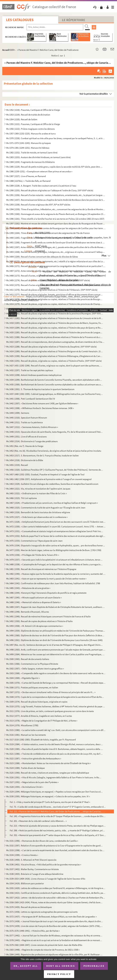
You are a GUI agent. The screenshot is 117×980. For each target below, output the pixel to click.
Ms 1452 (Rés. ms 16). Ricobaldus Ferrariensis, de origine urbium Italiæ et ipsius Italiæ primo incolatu (54, 451)
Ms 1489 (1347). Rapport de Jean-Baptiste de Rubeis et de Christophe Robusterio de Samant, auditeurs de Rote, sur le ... (56, 607)
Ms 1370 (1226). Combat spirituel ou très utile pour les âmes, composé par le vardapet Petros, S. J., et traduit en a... (56, 138)
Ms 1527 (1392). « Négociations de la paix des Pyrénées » (32, 782)
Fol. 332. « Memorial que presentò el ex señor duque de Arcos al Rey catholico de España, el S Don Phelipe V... (58, 835)
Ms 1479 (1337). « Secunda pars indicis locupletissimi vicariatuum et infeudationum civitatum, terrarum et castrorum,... (55, 560)
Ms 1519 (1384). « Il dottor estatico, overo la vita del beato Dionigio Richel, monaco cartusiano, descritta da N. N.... (55, 744)
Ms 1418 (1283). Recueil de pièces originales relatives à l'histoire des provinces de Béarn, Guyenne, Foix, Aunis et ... (55, 323)
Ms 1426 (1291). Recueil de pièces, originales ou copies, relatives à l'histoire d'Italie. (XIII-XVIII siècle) (54, 361)
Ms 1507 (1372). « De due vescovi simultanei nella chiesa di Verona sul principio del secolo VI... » (51, 692)
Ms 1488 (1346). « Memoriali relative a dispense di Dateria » (34, 602)
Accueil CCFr (8, 50)
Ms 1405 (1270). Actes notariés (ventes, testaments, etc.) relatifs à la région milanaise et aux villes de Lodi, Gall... (56, 261)
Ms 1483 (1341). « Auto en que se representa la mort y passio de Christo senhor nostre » (46, 579)
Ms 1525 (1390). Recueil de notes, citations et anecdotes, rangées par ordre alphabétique (48, 773)
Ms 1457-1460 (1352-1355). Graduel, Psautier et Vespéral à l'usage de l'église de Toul (45, 474)
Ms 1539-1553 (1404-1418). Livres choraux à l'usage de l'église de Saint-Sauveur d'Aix (46, 879)
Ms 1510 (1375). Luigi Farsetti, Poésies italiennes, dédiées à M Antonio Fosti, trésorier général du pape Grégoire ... (56, 706)
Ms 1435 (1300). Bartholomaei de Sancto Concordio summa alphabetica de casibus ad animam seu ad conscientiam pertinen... (55, 384)
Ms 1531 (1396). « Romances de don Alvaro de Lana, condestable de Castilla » (42, 841)
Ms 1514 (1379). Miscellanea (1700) (22, 725)
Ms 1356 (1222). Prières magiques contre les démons (30, 129)
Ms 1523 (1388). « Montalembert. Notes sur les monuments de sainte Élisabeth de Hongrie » (49, 763)
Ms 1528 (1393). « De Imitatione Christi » (25, 787)
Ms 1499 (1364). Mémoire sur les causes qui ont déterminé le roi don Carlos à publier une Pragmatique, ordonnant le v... (56, 654)
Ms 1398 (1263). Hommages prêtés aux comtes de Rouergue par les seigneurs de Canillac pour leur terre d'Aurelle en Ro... (56, 228)
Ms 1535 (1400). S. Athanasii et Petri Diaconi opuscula (31, 860)
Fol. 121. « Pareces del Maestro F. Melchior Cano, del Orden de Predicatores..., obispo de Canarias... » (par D (58, 811)
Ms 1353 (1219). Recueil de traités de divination (28, 115)
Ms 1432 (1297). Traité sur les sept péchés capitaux (30, 370)
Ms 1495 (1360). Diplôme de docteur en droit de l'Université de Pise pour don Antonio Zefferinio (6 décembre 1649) (56, 635)
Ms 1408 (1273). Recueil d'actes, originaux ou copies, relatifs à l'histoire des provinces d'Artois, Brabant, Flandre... (55, 276)
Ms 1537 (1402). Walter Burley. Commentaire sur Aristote (32, 869)
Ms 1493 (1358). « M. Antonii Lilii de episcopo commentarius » (35, 626)
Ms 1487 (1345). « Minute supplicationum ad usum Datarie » (34, 598)
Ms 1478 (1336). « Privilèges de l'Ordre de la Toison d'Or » (33, 555)
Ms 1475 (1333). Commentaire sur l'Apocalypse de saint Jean (34, 541)
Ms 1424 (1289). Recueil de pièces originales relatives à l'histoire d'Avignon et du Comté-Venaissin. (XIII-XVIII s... (55, 351)
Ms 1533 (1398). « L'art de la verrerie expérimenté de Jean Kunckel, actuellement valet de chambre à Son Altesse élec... (56, 850)
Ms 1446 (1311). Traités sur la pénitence (24, 422)
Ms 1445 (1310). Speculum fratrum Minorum (27, 418)
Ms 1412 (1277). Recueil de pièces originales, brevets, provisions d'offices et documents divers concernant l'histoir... (55, 295)
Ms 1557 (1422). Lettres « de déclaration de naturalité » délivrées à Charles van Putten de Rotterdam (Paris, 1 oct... (56, 898)
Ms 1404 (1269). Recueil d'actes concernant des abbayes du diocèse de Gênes (42, 257)
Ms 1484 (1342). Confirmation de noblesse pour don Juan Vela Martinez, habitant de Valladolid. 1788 (53, 583)
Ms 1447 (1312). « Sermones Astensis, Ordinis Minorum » (32, 427)
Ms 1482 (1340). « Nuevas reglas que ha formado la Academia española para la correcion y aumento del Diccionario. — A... (56, 574)
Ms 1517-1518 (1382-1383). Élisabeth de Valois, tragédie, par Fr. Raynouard (41, 740)
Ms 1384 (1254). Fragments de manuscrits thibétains (30, 162)
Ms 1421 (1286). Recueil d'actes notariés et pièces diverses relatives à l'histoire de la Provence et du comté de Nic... (55, 337)
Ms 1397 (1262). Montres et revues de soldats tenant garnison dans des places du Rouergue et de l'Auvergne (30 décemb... (56, 224)
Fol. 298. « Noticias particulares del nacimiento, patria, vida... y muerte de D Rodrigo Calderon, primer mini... (58, 830)
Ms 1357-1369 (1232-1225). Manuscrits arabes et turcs (31, 134)
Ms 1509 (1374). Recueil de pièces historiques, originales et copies (37, 702)
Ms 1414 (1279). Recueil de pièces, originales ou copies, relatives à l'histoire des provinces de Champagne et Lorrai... (55, 304)
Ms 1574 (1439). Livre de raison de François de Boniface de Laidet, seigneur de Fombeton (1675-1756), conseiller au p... (55, 926)
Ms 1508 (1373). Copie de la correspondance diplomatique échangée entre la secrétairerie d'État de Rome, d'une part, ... (56, 697)
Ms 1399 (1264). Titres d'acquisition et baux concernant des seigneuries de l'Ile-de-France (48, 233)
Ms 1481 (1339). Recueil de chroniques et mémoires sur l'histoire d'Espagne (41, 569)
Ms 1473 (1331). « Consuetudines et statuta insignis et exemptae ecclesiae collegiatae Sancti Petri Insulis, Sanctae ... (55, 531)
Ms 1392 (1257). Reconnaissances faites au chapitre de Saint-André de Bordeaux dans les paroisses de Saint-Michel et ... (56, 200)
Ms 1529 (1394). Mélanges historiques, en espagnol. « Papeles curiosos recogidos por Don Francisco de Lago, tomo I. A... (55, 792)
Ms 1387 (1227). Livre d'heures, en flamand (26, 176)
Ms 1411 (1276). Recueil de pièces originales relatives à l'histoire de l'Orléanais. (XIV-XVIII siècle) (52, 290)
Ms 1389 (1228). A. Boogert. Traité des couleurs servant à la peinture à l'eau (41, 186)
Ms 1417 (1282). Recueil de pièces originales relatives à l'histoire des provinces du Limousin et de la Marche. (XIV (55, 318)
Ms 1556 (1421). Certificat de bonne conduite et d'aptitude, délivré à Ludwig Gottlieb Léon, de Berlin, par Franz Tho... (56, 893)
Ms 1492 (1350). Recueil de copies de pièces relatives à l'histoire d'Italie (39, 621)
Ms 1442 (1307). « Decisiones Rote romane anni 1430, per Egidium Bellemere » (42, 403)
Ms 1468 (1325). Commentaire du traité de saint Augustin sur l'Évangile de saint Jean (46, 508)
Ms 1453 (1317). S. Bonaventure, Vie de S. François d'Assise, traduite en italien (42, 455)
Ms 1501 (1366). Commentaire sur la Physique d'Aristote (32, 664)
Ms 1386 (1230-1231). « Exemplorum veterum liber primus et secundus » (39, 171)
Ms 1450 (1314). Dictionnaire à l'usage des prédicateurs (32, 441)
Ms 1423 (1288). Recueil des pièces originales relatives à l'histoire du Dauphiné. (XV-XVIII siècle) (51, 347)
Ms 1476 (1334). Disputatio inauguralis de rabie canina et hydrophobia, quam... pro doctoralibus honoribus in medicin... (56, 545)
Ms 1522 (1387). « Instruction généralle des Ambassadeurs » (34, 758)
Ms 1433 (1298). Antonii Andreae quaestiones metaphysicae (34, 375)
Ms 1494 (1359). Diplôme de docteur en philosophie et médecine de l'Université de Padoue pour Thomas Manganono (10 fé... (56, 631)
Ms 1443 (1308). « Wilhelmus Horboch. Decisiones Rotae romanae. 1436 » (40, 408)
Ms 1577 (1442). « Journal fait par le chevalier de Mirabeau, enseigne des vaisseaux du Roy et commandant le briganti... (55, 935)
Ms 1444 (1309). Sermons (18, 413)
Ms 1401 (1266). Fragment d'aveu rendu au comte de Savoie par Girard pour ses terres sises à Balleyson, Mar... (56, 242)
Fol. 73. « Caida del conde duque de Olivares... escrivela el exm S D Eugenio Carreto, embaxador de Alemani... (58, 807)
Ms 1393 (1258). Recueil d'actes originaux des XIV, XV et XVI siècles (38, 205)
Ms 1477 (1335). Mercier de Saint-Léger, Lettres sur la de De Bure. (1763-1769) (54, 550)
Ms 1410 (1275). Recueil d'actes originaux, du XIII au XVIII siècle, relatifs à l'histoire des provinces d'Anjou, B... (55, 285)
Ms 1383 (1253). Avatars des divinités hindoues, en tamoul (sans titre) (38, 157)
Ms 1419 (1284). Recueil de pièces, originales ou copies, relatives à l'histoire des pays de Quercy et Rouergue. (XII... (55, 328)
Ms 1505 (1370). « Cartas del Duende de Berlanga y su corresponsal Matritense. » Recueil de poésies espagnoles (56, 683)
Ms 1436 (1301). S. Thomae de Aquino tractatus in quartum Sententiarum (40, 389)
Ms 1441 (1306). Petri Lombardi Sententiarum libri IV (31, 399)
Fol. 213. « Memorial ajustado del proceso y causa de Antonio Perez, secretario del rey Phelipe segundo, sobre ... (58, 826)
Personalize (94, 966)
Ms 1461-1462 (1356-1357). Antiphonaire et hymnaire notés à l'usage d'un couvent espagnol (49, 479)
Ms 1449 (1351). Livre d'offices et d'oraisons (26, 437)
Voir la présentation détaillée (94, 94)
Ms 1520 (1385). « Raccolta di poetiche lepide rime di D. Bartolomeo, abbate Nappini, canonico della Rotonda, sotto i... (55, 749)
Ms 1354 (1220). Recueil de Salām (22, 119)
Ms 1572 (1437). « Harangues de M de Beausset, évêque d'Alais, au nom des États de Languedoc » (51, 917)
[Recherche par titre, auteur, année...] (55, 27)
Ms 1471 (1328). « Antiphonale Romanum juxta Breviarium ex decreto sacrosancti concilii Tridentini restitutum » (56, 522)
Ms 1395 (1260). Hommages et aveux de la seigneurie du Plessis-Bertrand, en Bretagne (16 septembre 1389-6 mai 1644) (56, 214)
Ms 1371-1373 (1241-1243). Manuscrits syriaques (28, 143)
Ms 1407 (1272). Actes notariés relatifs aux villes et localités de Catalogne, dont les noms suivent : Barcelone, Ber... (56, 271)
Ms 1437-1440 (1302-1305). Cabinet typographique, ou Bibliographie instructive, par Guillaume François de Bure (55, 394)
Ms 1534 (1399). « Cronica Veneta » (22, 855)
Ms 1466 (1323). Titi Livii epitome (21, 498)
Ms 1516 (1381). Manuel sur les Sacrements (26, 735)
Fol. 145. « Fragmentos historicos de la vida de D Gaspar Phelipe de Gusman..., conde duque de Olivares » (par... (58, 816)
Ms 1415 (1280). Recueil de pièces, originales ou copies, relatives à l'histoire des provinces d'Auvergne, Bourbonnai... (55, 309)
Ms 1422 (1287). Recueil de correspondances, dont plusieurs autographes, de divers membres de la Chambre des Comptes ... (56, 342)
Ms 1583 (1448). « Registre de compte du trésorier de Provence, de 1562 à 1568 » (43, 950)
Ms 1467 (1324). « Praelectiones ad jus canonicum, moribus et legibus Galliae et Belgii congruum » (52, 503)
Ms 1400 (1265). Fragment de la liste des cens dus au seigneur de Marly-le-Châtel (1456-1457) (49, 238)
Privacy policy (59, 974)
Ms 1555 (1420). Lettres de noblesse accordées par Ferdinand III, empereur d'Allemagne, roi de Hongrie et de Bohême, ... (56, 888)
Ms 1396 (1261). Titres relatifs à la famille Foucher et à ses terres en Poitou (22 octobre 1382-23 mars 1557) (55, 219)
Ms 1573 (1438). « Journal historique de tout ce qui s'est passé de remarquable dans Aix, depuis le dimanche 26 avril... (55, 921)
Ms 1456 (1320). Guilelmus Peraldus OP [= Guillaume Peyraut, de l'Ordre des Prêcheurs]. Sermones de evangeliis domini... (55, 470)
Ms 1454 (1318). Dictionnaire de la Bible (25, 460)
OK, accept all (26, 966)
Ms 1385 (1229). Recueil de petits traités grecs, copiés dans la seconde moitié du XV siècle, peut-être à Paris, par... (55, 167)
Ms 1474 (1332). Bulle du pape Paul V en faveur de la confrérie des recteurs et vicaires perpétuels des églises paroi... (56, 536)
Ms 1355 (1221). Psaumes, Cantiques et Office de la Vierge (33, 124)
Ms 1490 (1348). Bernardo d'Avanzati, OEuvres (28, 612)
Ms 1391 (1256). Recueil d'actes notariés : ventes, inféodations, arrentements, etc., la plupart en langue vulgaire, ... (56, 195)
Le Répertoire (74, 20)
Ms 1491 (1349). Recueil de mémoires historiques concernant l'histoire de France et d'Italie (48, 616)
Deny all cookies (61, 966)
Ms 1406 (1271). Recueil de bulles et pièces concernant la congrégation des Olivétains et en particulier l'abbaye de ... (56, 266)
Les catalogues (20, 20)
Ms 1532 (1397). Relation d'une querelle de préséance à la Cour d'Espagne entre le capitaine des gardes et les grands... (55, 846)
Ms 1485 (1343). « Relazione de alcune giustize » (28, 588)
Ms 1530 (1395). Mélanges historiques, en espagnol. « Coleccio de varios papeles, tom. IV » (48, 796)
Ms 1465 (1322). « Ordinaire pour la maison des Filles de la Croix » (36, 493)
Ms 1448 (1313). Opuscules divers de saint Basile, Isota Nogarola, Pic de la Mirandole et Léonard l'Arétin (55, 432)
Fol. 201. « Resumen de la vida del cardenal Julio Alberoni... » (38, 821)
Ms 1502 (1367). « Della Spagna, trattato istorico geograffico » (35, 669)
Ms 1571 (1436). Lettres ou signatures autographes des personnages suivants (42, 912)
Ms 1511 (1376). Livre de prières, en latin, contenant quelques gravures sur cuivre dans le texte (50, 711)
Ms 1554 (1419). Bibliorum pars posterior (25, 883)
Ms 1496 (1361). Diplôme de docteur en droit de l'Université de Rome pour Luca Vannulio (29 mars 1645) (54, 640)
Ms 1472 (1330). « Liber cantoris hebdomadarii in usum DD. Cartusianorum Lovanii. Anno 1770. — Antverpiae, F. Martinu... (56, 526)
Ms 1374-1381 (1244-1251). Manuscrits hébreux (28, 148)
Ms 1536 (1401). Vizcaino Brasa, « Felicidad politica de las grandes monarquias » (44, 864)
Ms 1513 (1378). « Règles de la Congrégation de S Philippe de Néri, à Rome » (42, 721)
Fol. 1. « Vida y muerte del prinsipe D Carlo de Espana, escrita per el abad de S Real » (50, 802)
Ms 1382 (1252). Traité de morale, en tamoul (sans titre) (32, 152)
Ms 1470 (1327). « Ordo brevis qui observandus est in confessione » (37, 517)
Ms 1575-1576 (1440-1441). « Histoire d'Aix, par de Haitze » (33, 931)
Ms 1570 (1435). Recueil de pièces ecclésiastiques (29, 907)
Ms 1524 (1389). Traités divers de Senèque (25, 768)
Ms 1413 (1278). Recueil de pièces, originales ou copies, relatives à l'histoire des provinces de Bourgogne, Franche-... (55, 299)
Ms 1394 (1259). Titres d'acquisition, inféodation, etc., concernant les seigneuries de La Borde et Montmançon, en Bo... (56, 209)
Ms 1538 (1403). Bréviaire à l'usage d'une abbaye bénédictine (35, 874)
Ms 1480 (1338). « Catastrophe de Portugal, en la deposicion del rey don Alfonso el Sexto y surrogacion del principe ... (55, 564)
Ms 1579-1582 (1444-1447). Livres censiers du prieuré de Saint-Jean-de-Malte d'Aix (44, 945)
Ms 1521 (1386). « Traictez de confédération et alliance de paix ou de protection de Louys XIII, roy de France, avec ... (55, 754)
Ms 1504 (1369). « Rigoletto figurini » (23, 678)
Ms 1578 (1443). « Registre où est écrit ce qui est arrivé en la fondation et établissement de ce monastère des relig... (55, 940)
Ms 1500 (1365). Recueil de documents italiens (28, 659)
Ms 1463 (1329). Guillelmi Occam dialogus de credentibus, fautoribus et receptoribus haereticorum (52, 484)
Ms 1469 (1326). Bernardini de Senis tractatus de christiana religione (38, 512)
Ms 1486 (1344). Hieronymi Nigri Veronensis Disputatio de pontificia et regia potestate (46, 593)
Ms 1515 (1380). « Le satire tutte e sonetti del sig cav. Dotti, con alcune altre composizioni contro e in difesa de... (56, 730)
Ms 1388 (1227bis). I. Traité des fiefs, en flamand (28, 181)
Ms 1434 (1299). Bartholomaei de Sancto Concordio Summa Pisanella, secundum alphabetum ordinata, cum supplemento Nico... (55, 380)
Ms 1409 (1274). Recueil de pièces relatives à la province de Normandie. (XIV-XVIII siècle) (48, 280)
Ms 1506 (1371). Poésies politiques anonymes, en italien (32, 687)
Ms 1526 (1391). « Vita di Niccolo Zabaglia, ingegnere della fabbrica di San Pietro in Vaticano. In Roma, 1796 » (55, 777)
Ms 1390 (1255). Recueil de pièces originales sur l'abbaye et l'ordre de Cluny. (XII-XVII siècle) (50, 190)
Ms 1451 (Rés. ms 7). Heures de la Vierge (25, 446)
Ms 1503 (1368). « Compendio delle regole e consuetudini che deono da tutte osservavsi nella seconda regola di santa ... (56, 673)
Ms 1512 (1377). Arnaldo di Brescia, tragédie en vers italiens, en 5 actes (39, 716)
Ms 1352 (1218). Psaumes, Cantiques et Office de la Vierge (33, 110)
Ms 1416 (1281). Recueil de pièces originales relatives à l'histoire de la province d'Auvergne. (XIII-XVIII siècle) (55, 313)
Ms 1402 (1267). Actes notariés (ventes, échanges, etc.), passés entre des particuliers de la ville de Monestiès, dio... (56, 247)
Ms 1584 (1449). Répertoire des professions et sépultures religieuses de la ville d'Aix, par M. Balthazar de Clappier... (55, 954)
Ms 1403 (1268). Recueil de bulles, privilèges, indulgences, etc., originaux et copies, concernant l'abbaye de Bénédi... (56, 252)
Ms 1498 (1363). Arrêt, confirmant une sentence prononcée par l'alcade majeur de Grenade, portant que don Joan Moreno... (56, 650)
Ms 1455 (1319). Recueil (17, 465)
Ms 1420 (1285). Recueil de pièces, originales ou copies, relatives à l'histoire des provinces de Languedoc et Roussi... (55, 332)
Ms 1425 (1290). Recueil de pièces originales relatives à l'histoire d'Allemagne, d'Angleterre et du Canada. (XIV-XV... (55, 356)
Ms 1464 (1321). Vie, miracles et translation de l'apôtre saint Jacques (38, 489)
